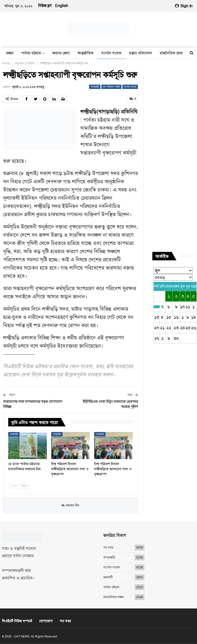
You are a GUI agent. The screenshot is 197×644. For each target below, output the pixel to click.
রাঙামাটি (108, 577)
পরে (25, 486)
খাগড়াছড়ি (95, 87)
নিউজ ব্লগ (45, 6)
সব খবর (108, 547)
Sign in (184, 6)
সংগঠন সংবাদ (111, 53)
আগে (13, 486)
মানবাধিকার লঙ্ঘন (114, 597)
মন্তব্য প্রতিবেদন (141, 53)
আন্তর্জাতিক (85, 53)
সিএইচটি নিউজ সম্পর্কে (17, 621)
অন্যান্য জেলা (61, 53)
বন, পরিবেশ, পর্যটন (111, 87)
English (62, 6)
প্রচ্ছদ (10, 53)
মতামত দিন (70, 505)
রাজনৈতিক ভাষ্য (171, 53)
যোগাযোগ (46, 621)
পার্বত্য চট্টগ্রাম (31, 53)
